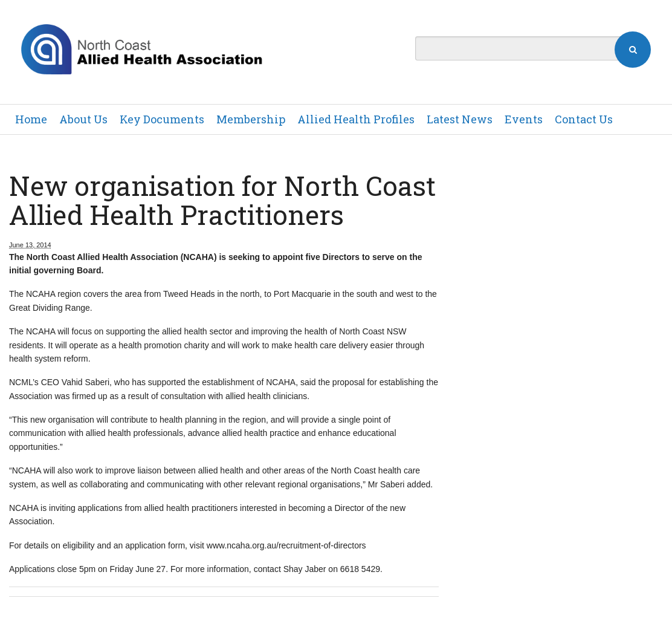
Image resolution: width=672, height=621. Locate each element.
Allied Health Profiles (356, 119)
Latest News (460, 119)
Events (524, 119)
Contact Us (584, 119)
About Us (83, 119)
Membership (251, 119)
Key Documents (162, 119)
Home (31, 119)
